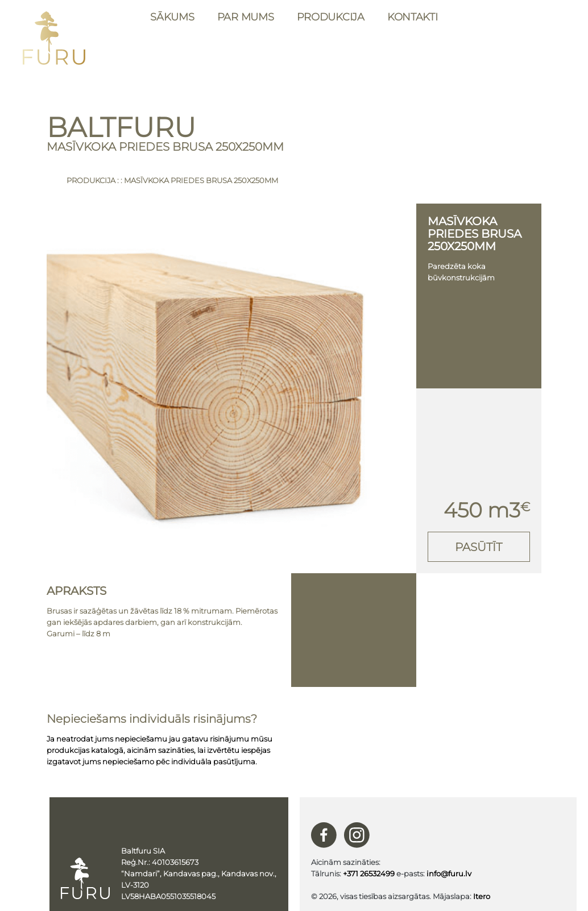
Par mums (246, 17)
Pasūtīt (479, 547)
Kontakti (413, 17)
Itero (482, 896)
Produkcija (331, 17)
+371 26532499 (369, 873)
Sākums (172, 17)
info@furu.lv (449, 873)
